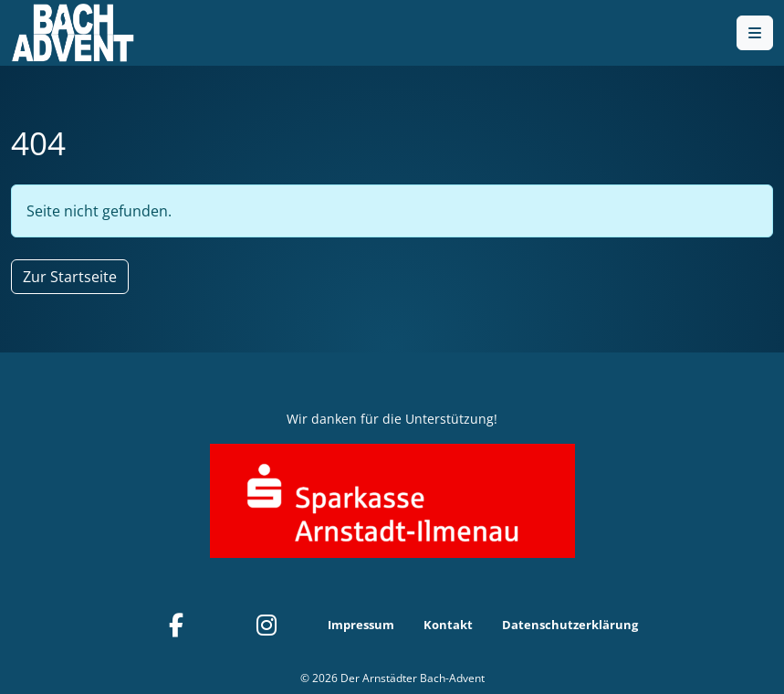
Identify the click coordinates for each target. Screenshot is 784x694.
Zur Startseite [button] (70, 277)
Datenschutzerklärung (570, 625)
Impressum (361, 625)
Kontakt (448, 625)
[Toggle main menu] (755, 33)
